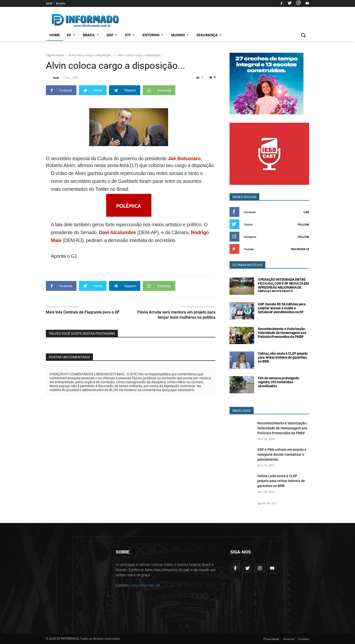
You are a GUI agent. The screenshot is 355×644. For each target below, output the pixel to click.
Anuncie (289, 639)
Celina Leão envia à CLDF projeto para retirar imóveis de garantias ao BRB (283, 357)
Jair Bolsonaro (184, 158)
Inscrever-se (300, 249)
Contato (304, 639)
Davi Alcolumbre (118, 232)
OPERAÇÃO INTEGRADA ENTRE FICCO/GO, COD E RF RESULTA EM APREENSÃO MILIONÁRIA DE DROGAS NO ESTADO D (283, 285)
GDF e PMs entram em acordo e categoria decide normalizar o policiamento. (282, 454)
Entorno (153, 35)
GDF (112, 35)
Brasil (91, 35)
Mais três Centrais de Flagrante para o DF (83, 312)
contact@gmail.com (145, 585)
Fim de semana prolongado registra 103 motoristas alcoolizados (278, 382)
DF (71, 35)
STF (130, 35)
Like (306, 212)
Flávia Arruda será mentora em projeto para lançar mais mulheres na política (176, 315)
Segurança (209, 35)
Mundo (180, 35)
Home (55, 35)
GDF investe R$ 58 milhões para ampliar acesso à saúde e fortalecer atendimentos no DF (282, 308)
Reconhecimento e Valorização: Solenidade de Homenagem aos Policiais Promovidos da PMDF (282, 333)
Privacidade (271, 639)
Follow (303, 224)
